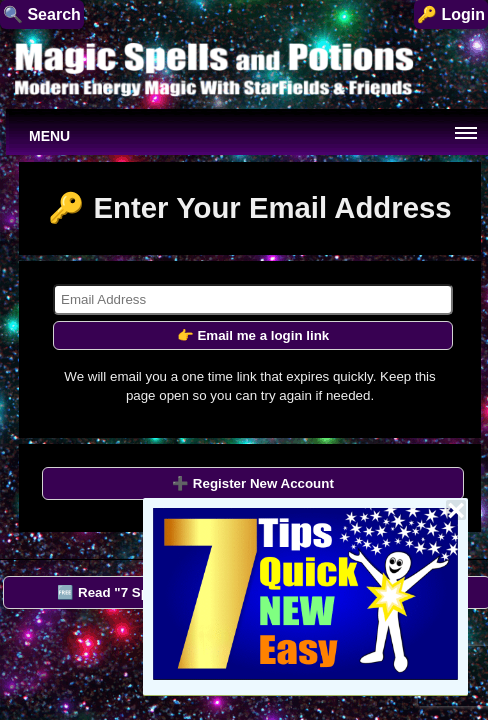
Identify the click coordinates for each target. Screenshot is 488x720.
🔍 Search (42, 14)
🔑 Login (451, 14)
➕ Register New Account (253, 483)
